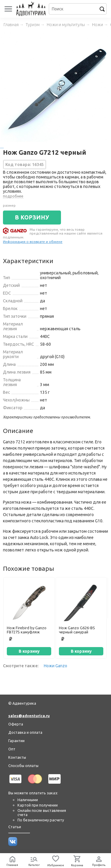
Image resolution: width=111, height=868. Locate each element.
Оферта (16, 724)
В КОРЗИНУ (32, 217)
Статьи (15, 827)
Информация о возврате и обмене (33, 242)
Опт (12, 749)
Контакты (17, 757)
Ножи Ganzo (55, 666)
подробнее (13, 196)
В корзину (29, 651)
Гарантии (16, 741)
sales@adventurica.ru (29, 716)
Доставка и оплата (25, 732)
